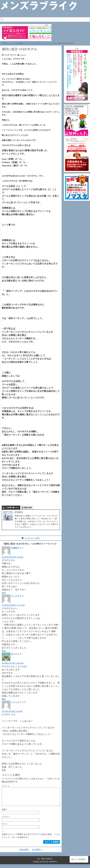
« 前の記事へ (24, 853)
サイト (5, 828)
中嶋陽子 (15, 548)
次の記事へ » (37, 853)
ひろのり (23, 55)
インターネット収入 (50, 43)
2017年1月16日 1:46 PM (12, 711)
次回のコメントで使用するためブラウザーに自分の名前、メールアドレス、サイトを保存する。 (31, 840)
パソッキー (16, 702)
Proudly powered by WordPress (45, 865)
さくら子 (15, 596)
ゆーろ (14, 654)
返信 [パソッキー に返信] (4, 770)
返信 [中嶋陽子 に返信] (4, 593)
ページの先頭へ (80, 863)
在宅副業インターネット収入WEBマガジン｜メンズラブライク (21, 43)
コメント (6, 786)
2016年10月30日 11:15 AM (13, 605)
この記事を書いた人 (12, 508)
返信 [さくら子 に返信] (4, 651)
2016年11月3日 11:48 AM (13, 663)
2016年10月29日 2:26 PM (13, 557)
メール (6, 820)
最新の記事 (28, 508)
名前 (5, 813)
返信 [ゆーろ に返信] (4, 699)
